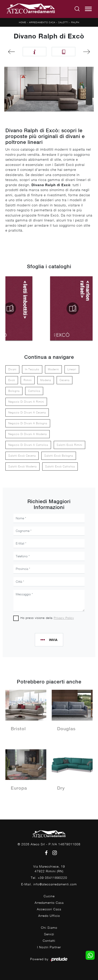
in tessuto (32, 369)
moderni (53, 369)
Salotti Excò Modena (22, 466)
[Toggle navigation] (88, 9)
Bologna (14, 391)
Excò (12, 380)
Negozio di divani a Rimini (26, 402)
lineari (72, 369)
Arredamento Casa (42, 22)
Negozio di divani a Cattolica (28, 445)
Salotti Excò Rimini (69, 445)
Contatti (49, 941)
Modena (46, 380)
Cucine (49, 896)
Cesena (65, 380)
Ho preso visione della (47, 618)
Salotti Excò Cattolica (60, 466)
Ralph (75, 22)
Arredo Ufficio (49, 916)
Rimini (28, 380)
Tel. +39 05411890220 (49, 878)
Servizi (49, 934)
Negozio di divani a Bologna (28, 423)
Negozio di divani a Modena (28, 434)
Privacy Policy (64, 618)
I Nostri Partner (49, 947)
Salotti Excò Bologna (59, 456)
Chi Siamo (49, 928)
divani (12, 369)
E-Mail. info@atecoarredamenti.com (49, 884)
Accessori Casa (49, 909)
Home (22, 22)
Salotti (63, 22)
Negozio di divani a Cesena (27, 412)
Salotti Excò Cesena (22, 456)
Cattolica (34, 391)
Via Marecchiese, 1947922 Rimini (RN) (49, 869)
